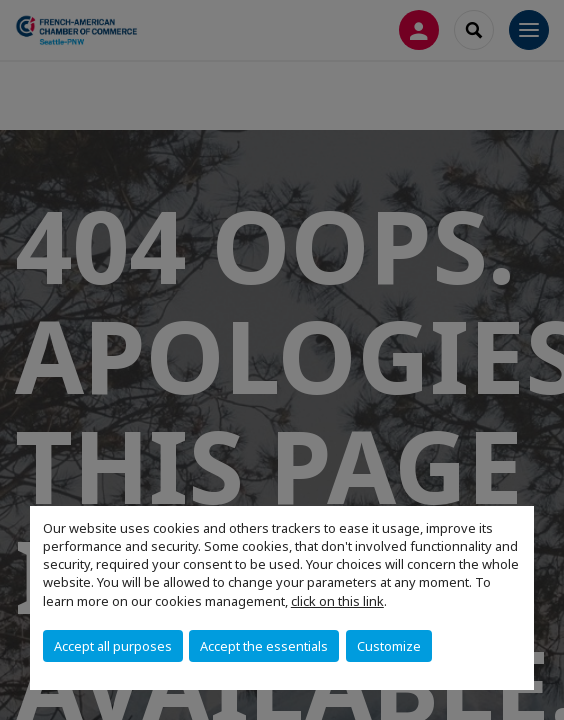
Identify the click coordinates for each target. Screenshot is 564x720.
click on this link (337, 601)
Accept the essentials (264, 646)
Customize (389, 646)
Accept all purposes (113, 646)
